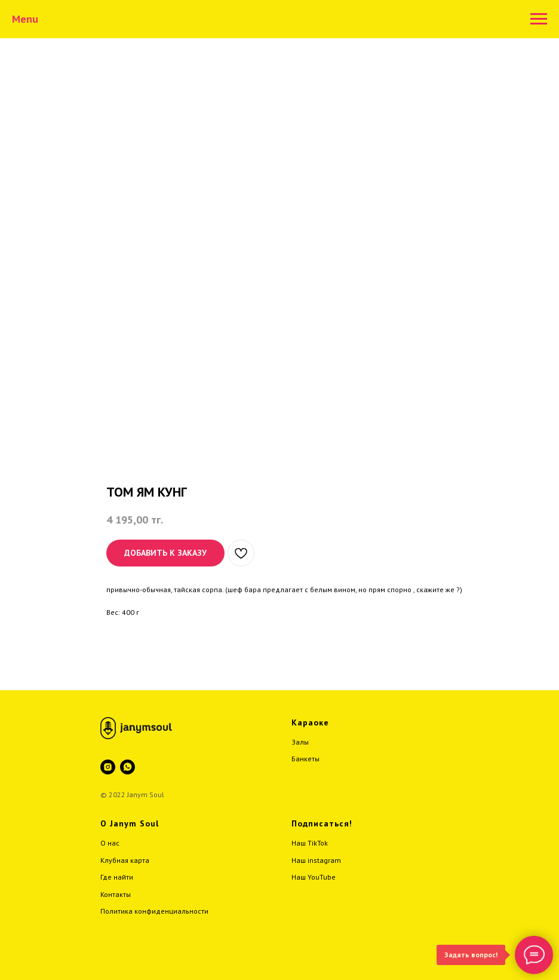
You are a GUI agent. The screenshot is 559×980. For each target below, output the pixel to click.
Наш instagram (316, 860)
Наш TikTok (310, 843)
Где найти (117, 877)
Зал (298, 742)
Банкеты (305, 759)
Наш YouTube (314, 877)
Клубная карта (125, 860)
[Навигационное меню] (539, 19)
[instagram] (108, 767)
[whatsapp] (128, 767)
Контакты (116, 894)
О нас (110, 843)
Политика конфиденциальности (154, 911)
